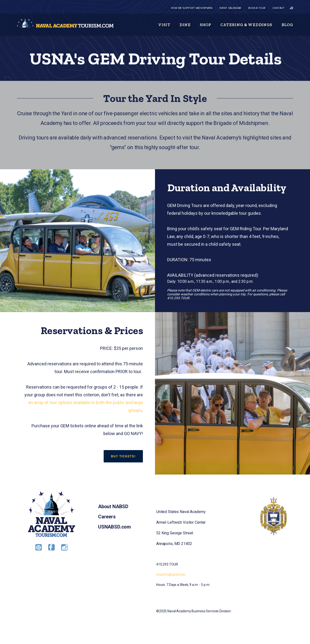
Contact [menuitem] (279, 8)
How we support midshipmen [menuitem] (192, 8)
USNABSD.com (114, 527)
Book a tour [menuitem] (257, 8)
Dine (185, 25)
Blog (287, 25)
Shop (206, 25)
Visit (164, 25)
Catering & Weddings (246, 25)
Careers (107, 517)
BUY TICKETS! (123, 456)
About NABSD (113, 506)
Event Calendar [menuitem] (230, 8)
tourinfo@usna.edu (171, 575)
